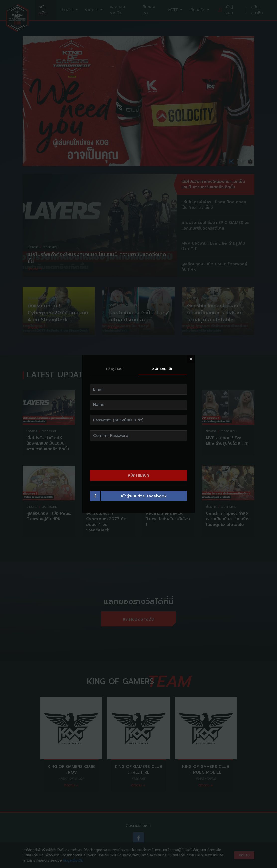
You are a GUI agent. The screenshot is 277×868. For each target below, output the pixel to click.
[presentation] (138, 444)
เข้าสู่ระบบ (114, 357)
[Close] (191, 348)
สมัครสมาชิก (163, 357)
